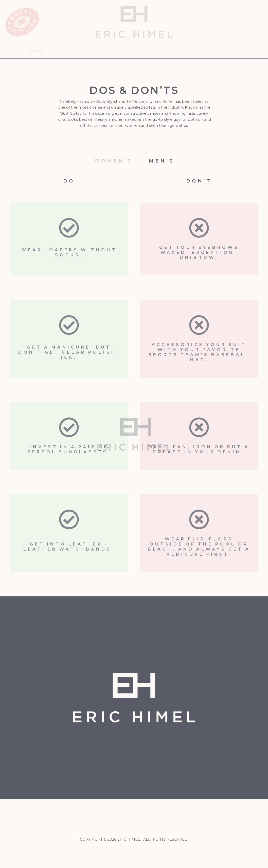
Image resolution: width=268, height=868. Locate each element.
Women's (113, 161)
